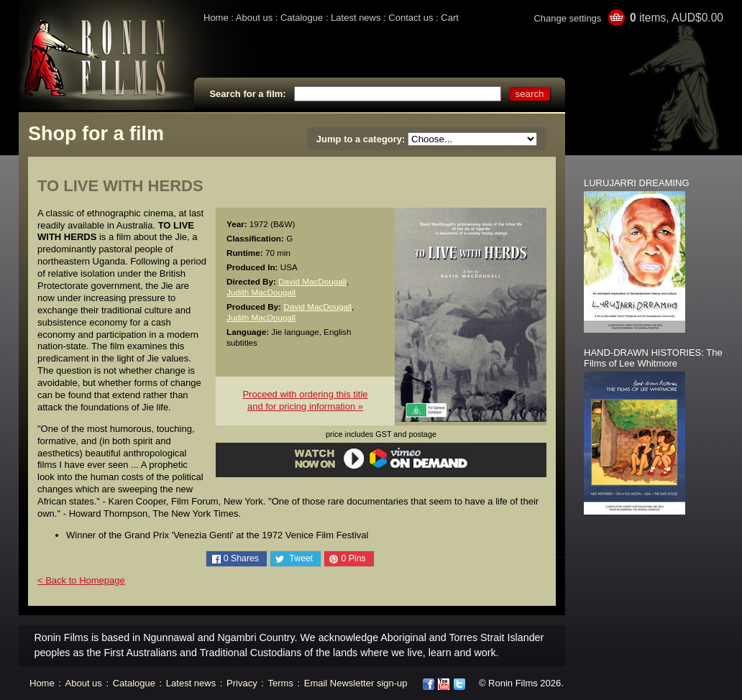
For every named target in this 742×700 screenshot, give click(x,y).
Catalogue (302, 18)
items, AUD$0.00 (677, 18)
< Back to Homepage (81, 580)
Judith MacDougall (261, 292)
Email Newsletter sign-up (356, 683)
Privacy (242, 683)
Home (216, 18)
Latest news (356, 18)
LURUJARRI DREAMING (637, 183)
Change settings (567, 18)
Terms (281, 683)
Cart (450, 18)
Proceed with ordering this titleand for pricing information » (305, 400)
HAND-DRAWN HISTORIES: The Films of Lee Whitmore (653, 358)
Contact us (411, 18)
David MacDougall (312, 281)
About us (254, 18)
